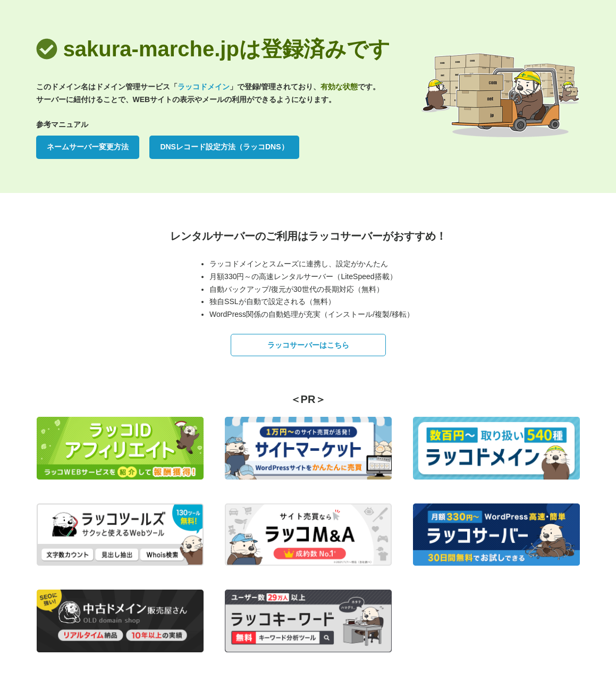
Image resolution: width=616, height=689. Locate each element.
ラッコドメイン (204, 87)
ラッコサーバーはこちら (308, 345)
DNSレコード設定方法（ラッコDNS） (224, 147)
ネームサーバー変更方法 (88, 147)
